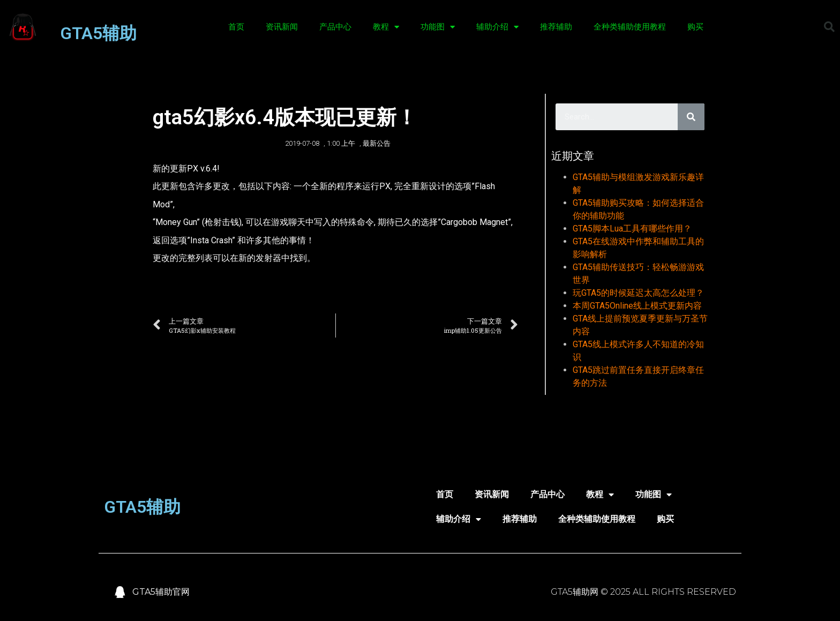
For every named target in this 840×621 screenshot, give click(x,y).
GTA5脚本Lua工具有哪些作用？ (632, 229)
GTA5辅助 (98, 33)
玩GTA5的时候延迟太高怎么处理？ (638, 293)
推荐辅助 (556, 27)
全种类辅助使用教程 (630, 27)
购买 (695, 27)
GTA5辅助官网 (161, 592)
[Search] (691, 117)
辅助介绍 (497, 27)
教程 (386, 27)
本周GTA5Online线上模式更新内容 (637, 306)
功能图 (438, 27)
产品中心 (335, 27)
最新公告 (377, 143)
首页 (236, 27)
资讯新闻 (282, 27)
